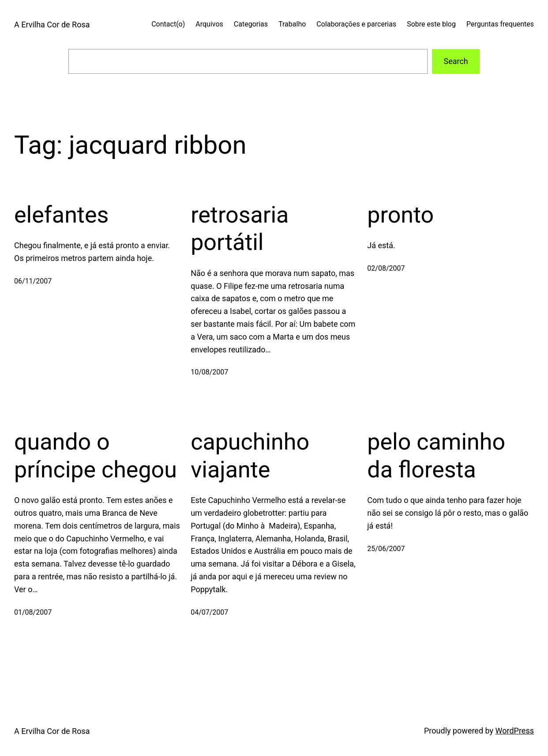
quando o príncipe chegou (96, 455)
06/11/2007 (33, 281)
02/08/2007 (386, 268)
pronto (400, 215)
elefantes (61, 215)
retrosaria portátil (240, 229)
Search (456, 61)
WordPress (515, 731)
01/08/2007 (33, 612)
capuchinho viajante (250, 455)
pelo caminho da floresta (436, 455)
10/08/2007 (209, 372)
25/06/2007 (386, 549)
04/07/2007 (209, 612)
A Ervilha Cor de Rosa (52, 25)
